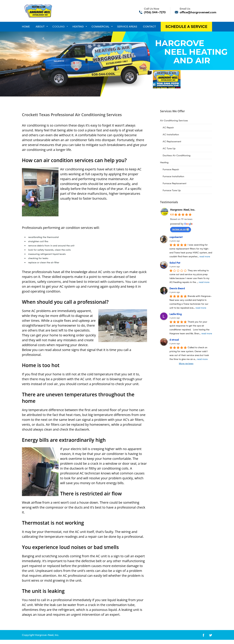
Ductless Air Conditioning (177, 155)
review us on (181, 229)
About (40, 27)
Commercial (100, 27)
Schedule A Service (186, 27)
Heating (78, 27)
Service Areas (127, 27)
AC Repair (168, 128)
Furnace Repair (171, 169)
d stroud (174, 340)
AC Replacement (172, 141)
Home (26, 27)
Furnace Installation (173, 176)
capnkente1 (176, 237)
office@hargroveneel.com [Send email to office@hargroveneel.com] (198, 12)
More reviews (186, 363)
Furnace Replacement (175, 183)
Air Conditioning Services (174, 121)
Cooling (58, 27)
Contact (149, 27)
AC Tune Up (169, 148)
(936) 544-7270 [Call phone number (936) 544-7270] (155, 12)
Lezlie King (176, 314)
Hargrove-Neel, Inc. (183, 210)
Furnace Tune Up (172, 190)
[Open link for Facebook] (203, 635)
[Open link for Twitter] (211, 635)
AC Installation (171, 134)
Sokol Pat (175, 263)
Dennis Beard (177, 288)
